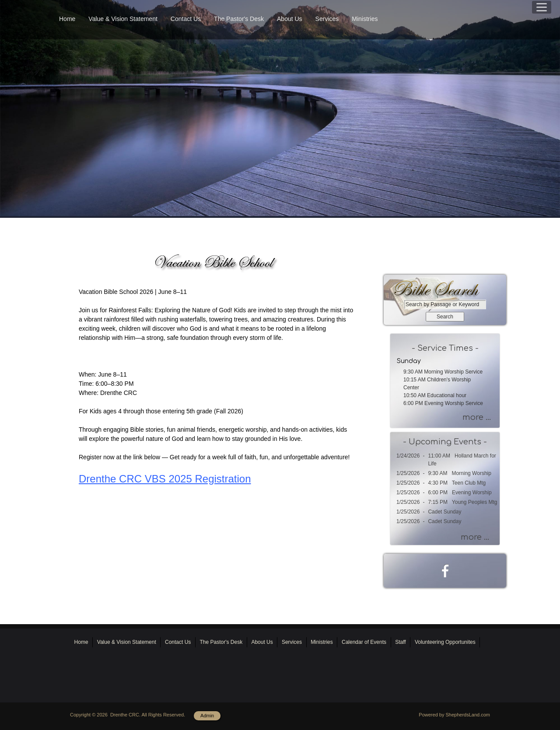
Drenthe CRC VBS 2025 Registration (165, 479)
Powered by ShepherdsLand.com (454, 715)
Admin (207, 716)
